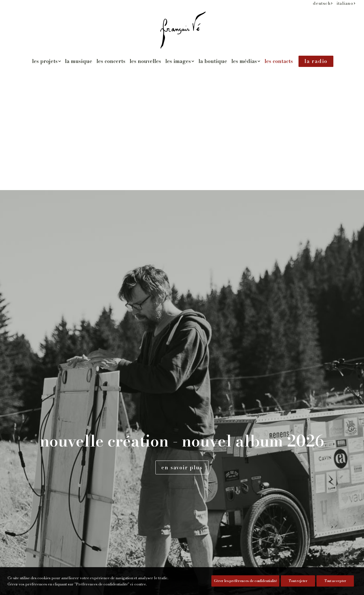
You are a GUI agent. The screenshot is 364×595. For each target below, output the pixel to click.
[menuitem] (323, 3)
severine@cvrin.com (63, 259)
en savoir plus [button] (182, 151)
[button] (42, 342)
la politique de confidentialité (267, 422)
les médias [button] (246, 61)
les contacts (279, 61)
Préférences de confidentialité (52, 587)
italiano (346, 3)
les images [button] (180, 61)
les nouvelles (145, 61)
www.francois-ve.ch (62, 305)
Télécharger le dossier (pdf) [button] (86, 382)
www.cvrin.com (57, 250)
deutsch (323, 3)
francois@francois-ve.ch (68, 314)
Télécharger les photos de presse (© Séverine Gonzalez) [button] (101, 405)
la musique (79, 61)
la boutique (213, 61)
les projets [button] (47, 61)
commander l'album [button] (74, 363)
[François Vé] (182, 30)
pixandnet (110, 587)
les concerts (111, 61)
